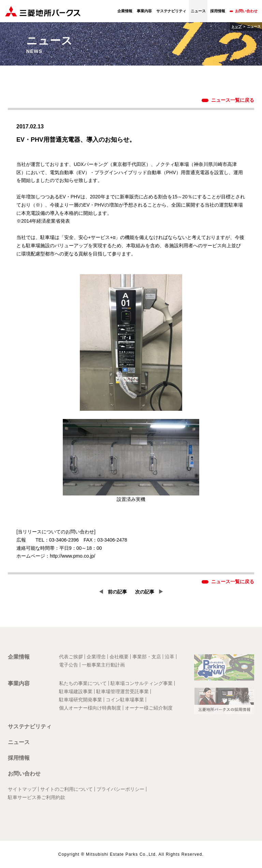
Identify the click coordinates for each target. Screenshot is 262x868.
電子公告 (69, 665)
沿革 (170, 657)
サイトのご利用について (67, 789)
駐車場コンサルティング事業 (142, 683)
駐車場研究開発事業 (81, 700)
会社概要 (119, 657)
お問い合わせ (246, 11)
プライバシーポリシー (120, 789)
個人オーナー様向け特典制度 (90, 708)
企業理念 (96, 657)
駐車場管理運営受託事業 (122, 691)
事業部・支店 (147, 657)
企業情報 (125, 11)
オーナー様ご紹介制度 (149, 708)
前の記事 (117, 592)
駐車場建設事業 (76, 691)
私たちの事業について (83, 683)
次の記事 (145, 592)
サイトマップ (22, 789)
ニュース (19, 742)
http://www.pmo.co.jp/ (72, 556)
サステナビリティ (171, 11)
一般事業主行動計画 (103, 665)
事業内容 (144, 11)
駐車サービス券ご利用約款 (37, 797)
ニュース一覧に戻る (233, 100)
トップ (236, 26)
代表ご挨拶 (71, 657)
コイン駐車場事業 (125, 700)
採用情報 (218, 11)
